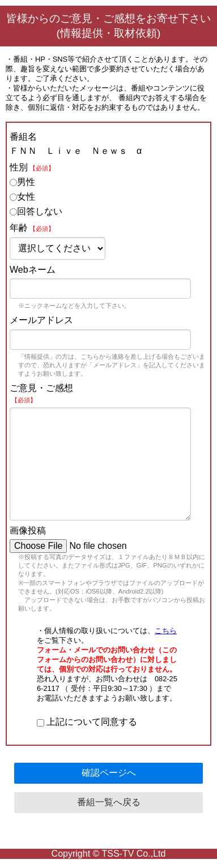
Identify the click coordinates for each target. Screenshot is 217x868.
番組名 (23, 137)
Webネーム (33, 270)
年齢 (32, 228)
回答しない (36, 211)
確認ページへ (109, 773)
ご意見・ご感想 (41, 393)
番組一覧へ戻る (109, 802)
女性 (22, 197)
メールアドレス (41, 320)
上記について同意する (87, 722)
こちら (166, 631)
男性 (22, 182)
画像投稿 (28, 530)
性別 (32, 167)
